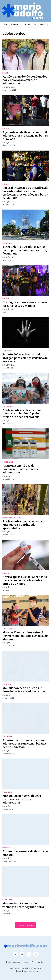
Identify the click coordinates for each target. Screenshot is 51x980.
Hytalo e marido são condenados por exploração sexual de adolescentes (25, 80)
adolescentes (9, 406)
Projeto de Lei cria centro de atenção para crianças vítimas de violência (25, 358)
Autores (17, 962)
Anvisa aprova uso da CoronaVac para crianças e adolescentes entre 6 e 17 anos (25, 580)
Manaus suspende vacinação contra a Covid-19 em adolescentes (22, 799)
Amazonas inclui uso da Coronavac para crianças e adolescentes (21, 469)
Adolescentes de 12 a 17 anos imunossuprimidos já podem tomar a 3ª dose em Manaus (22, 414)
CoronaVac (8, 462)
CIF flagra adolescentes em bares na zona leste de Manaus (25, 304)
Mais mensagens (26, 925)
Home (5, 25)
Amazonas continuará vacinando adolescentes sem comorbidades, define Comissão (25, 744)
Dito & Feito (30, 25)
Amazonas (16, 25)
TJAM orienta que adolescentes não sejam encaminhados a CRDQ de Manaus (25, 250)
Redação (6, 421)
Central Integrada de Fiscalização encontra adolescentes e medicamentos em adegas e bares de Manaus (25, 193)
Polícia (6, 129)
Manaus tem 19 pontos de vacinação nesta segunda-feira (23, 905)
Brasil (43, 25)
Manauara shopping (12, 518)
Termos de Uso (29, 962)
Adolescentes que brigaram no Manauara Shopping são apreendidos (23, 525)
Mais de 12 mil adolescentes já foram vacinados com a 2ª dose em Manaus (25, 636)
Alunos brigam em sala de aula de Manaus (25, 853)
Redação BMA (9, 87)
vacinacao (7, 684)
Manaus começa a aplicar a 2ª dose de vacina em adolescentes (24, 690)
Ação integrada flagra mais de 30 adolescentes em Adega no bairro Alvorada (25, 136)
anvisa (6, 573)
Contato (41, 962)
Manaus (6, 848)
